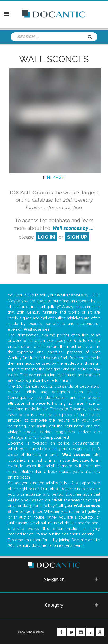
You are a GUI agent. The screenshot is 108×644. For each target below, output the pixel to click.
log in (46, 237)
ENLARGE (54, 177)
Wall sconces (54, 59)
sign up (77, 237)
